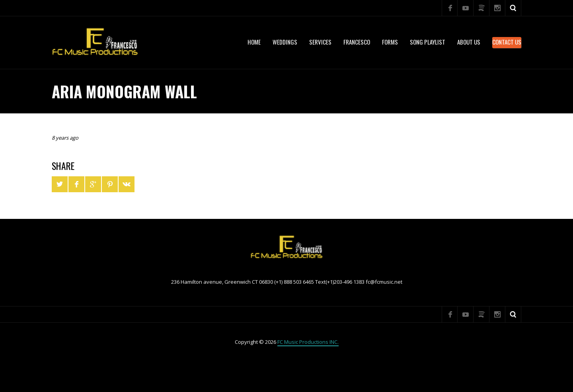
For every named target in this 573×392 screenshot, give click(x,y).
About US (469, 42)
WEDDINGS (285, 42)
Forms (390, 42)
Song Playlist (428, 42)
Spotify (481, 8)
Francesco (357, 42)
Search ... (513, 8)
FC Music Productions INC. (308, 342)
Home (254, 42)
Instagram (497, 8)
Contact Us (507, 42)
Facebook (450, 8)
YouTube (466, 8)
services (320, 42)
